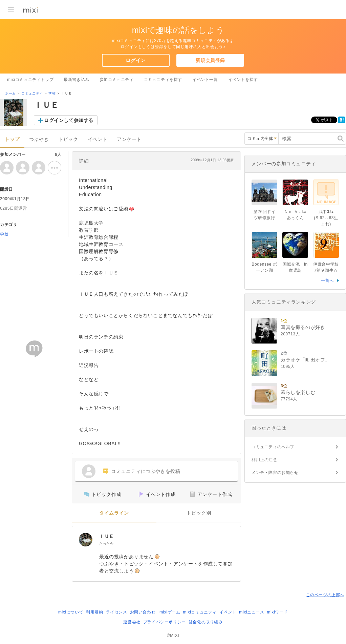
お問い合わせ (143, 612)
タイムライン (114, 513)
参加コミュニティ (117, 80)
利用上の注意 (264, 460)
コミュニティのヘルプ (273, 447)
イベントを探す (243, 80)
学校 (52, 93)
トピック (68, 139)
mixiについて (71, 612)
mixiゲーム (170, 612)
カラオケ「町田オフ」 (305, 360)
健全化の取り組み (206, 622)
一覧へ (327, 281)
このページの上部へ (325, 595)
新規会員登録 (210, 60)
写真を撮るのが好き (303, 327)
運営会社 (132, 622)
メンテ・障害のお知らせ (275, 473)
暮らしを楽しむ (298, 392)
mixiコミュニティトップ (30, 80)
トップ (12, 139)
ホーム (10, 93)
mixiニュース (252, 612)
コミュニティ (32, 93)
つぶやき (39, 139)
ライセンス (117, 612)
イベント (98, 139)
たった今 (106, 544)
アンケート (129, 139)
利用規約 (94, 612)
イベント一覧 (205, 80)
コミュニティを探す (163, 80)
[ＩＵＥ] (86, 540)
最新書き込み (77, 80)
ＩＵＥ (107, 536)
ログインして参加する (69, 120)
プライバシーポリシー (165, 622)
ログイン (135, 60)
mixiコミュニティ (200, 612)
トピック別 (199, 513)
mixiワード (277, 612)
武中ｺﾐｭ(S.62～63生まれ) (326, 218)
